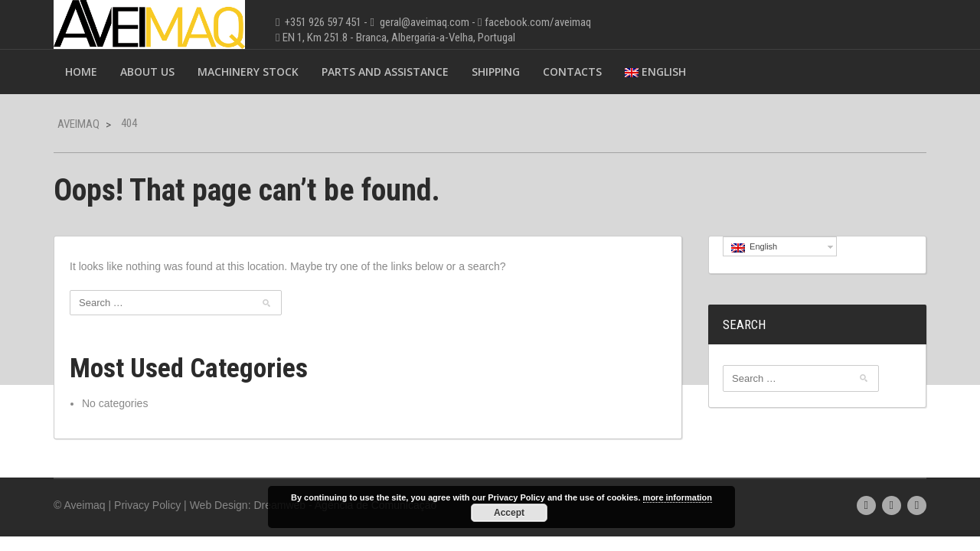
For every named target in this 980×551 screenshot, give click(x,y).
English (655, 72)
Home (81, 72)
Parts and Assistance (385, 72)
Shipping (496, 72)
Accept (509, 513)
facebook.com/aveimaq (538, 22)
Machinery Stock (248, 72)
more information (678, 497)
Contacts (572, 72)
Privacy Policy (147, 505)
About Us (147, 72)
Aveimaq (78, 124)
